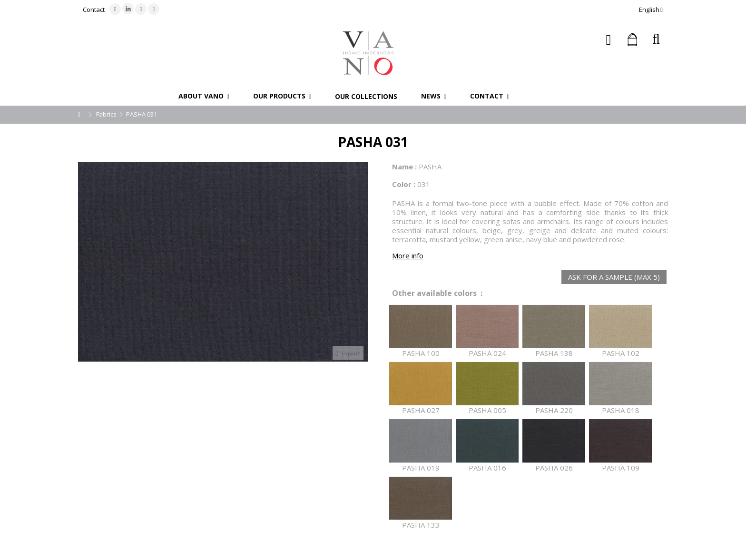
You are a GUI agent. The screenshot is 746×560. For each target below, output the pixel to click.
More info (408, 255)
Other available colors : (437, 293)
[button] (204, 96)
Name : (404, 167)
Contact (94, 10)
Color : (404, 184)
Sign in (609, 40)
